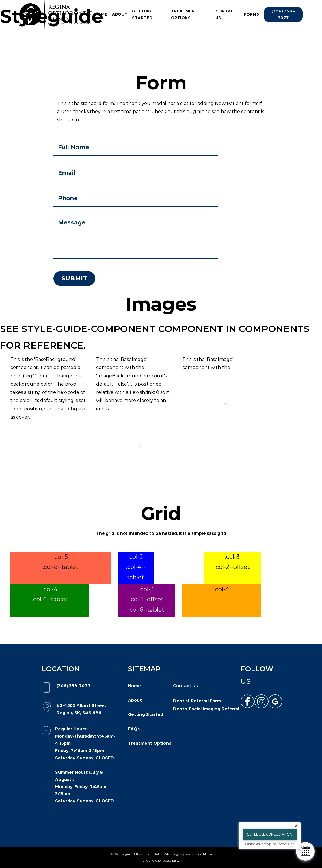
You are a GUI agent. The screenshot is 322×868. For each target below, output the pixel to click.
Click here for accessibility (161, 861)
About (120, 14)
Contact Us (226, 14)
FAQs (134, 729)
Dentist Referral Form (197, 701)
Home (101, 14)
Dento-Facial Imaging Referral (206, 709)
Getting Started (142, 14)
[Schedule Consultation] (305, 851)
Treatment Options (184, 14)
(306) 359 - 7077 (283, 14)
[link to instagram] (261, 701)
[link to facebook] (247, 701)
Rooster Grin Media (198, 854)
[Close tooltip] (296, 826)
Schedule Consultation (270, 834)
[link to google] (275, 701)
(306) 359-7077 (73, 686)
